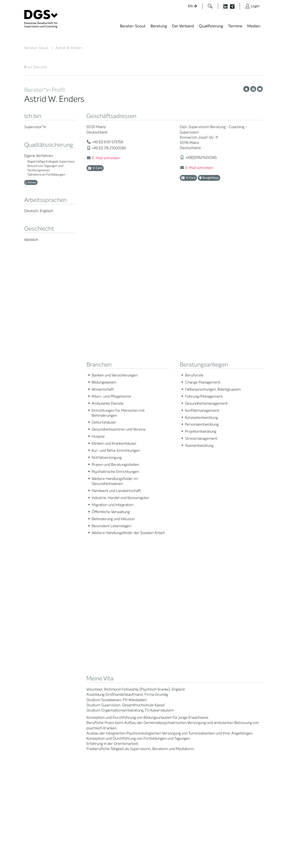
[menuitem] (133, 29)
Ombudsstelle (34, 693)
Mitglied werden (77, 661)
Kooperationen (76, 711)
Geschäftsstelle (77, 690)
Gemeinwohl (74, 706)
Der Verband (183, 26)
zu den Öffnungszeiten (125, 804)
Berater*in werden (120, 656)
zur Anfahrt (117, 796)
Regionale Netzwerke (80, 675)
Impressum (255, 852)
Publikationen (158, 680)
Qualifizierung (211, 26)
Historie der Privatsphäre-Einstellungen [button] (215, 856)
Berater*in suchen (37, 656)
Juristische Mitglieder (81, 680)
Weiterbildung (117, 661)
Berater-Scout (133, 26)
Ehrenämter (74, 696)
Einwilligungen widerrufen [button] (250, 856)
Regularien (73, 722)
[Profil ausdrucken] (253, 89)
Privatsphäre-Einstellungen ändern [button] (176, 856)
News (153, 656)
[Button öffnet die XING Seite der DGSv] (234, 6)
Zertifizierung (34, 688)
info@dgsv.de (127, 787)
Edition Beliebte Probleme (160, 687)
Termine (235, 26)
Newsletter (156, 694)
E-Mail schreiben (106, 158)
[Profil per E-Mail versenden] (260, 89)
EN (192, 6)
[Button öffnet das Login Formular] (252, 6)
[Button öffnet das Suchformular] (210, 6)
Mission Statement (79, 656)
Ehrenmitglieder (77, 701)
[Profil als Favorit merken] (246, 89)
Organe (71, 685)
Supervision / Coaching (33, 676)
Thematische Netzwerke (75, 668)
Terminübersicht (119, 680)
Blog (152, 661)
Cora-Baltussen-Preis (81, 716)
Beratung (159, 26)
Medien (254, 26)
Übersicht (36, 67)
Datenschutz (234, 852)
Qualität (30, 683)
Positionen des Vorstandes (159, 673)
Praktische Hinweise (38, 698)
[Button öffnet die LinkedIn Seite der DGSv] (224, 6)
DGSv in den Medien (163, 667)
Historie (71, 727)
